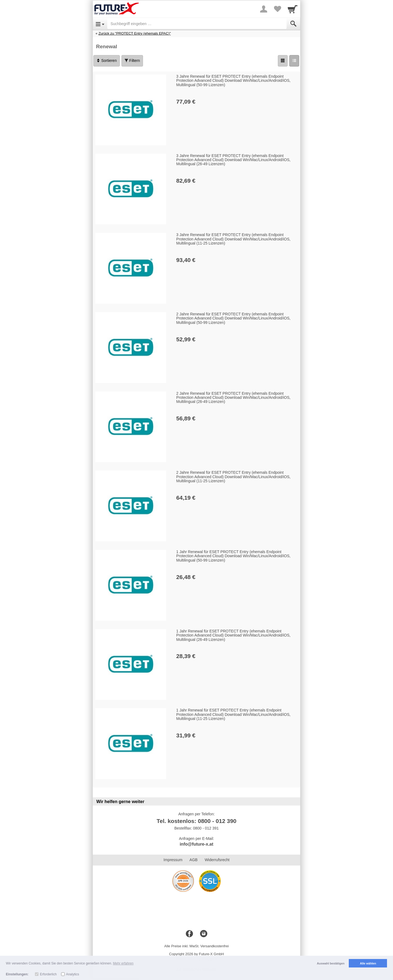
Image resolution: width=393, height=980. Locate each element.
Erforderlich (48, 974)
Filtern (132, 61)
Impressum (173, 860)
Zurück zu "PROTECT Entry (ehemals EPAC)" (135, 33)
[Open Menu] (100, 24)
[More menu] (264, 9)
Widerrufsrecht (217, 860)
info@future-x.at (196, 844)
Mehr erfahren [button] (123, 963)
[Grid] (283, 61)
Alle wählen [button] (368, 963)
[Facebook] (189, 934)
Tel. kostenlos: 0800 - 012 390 (197, 821)
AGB (193, 860)
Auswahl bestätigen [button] (331, 963)
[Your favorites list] (277, 9)
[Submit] (293, 24)
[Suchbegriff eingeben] (197, 24)
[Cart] (293, 9)
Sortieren (107, 61)
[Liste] (294, 61)
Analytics (73, 974)
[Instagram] (204, 934)
